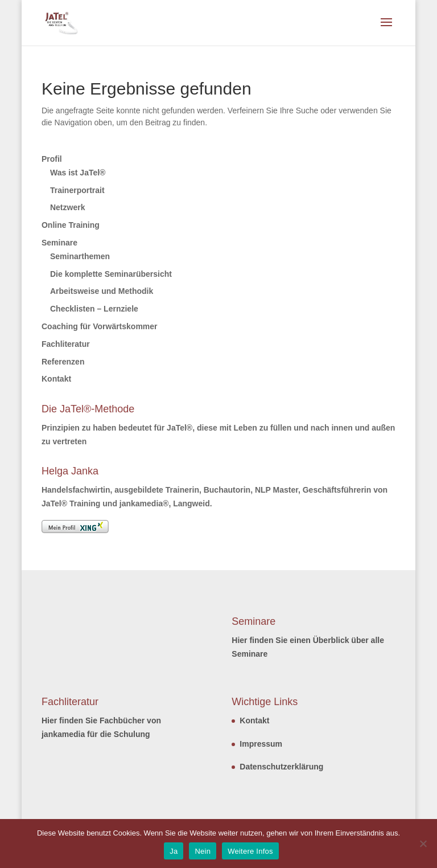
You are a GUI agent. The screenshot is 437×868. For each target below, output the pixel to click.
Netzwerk (67, 207)
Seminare (59, 243)
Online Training (71, 225)
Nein (203, 851)
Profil (52, 159)
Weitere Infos (250, 851)
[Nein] (423, 844)
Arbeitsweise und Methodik (102, 291)
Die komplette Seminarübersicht (111, 274)
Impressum (261, 744)
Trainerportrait (77, 190)
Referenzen (63, 362)
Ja (174, 851)
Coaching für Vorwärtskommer (100, 326)
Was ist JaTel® (78, 173)
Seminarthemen (80, 256)
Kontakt (56, 379)
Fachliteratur (66, 344)
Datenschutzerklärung (281, 767)
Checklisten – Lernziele (94, 309)
